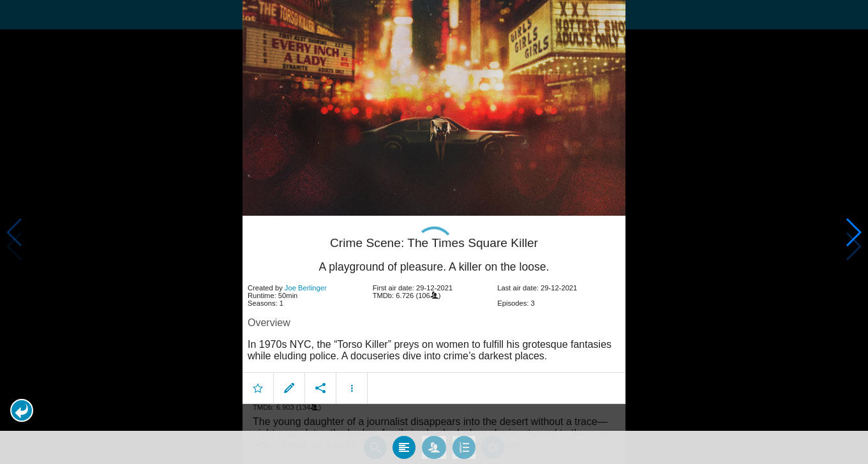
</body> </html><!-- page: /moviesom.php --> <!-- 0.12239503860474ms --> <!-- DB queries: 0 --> (434, 232)
